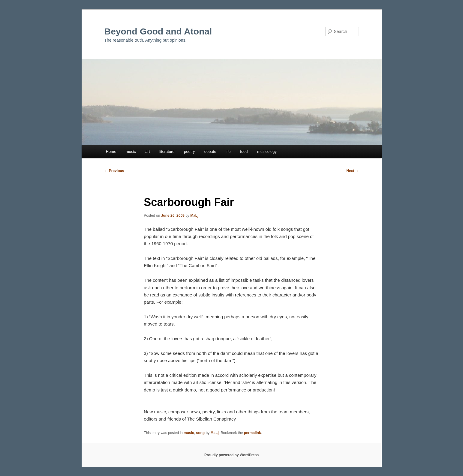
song (200, 433)
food (244, 152)
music (131, 152)
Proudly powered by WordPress (231, 455)
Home (111, 152)
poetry (189, 152)
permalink (253, 433)
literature (167, 152)
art (147, 152)
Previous (114, 171)
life (228, 152)
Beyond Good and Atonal (158, 31)
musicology (267, 152)
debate (210, 152)
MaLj (194, 216)
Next (352, 171)
